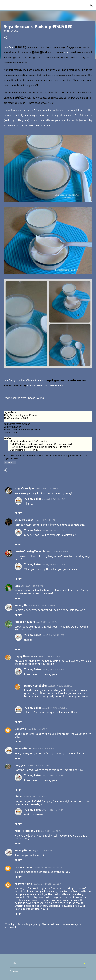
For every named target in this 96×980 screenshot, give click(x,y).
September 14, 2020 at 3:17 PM (48, 867)
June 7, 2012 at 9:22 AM (50, 656)
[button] (6, 37)
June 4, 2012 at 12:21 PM (47, 489)
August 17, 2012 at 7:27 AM (61, 686)
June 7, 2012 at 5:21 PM (53, 635)
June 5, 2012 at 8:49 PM (32, 586)
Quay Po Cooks (24, 520)
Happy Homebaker (26, 656)
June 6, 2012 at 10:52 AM (54, 530)
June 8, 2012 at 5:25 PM (38, 765)
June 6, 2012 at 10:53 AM (54, 565)
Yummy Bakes (33, 499)
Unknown (20, 729)
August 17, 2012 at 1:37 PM (55, 708)
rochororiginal (24, 867)
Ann (66, 52)
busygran (20, 765)
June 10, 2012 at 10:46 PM (35, 797)
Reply (18, 513)
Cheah (18, 797)
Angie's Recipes (25, 488)
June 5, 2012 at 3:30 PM (57, 551)
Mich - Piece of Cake (27, 831)
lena (17, 586)
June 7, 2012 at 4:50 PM (38, 729)
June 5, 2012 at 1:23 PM (45, 520)
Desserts (10, 462)
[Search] (92, 5)
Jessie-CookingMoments (30, 551)
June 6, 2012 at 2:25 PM (47, 622)
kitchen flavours (25, 622)
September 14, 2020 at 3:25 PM (48, 884)
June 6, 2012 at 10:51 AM (54, 499)
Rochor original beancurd (42, 891)
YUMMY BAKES (18, 5)
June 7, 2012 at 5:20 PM (53, 669)
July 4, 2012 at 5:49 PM (53, 810)
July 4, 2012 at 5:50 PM (53, 776)
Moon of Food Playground (51, 386)
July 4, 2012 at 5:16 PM (51, 831)
